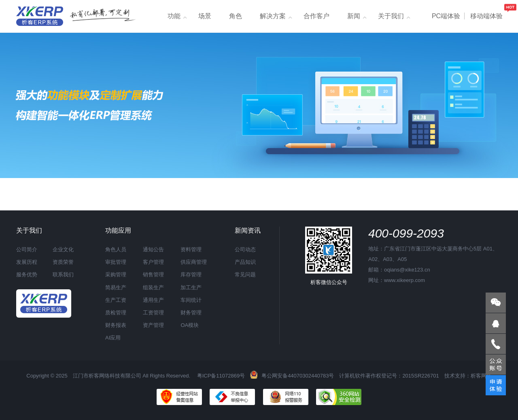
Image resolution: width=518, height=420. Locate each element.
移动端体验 (486, 16)
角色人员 (116, 249)
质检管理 (116, 313)
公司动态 (245, 249)
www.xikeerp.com (404, 280)
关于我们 (391, 16)
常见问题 (245, 275)
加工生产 (191, 287)
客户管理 (153, 262)
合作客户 (316, 16)
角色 (236, 16)
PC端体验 (446, 16)
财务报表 (116, 325)
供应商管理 (194, 262)
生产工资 (116, 300)
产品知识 (245, 262)
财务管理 (191, 313)
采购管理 (116, 275)
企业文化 (63, 249)
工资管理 (153, 313)
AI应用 (113, 338)
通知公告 (153, 249)
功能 (174, 16)
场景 (205, 16)
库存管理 (191, 275)
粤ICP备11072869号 (221, 376)
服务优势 (27, 275)
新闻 (354, 16)
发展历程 (27, 262)
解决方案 (273, 16)
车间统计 (191, 300)
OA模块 (190, 325)
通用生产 (153, 300)
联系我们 (63, 275)
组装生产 (153, 287)
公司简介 (27, 249)
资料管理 (191, 249)
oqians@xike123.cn (407, 270)
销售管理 (153, 275)
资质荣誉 (63, 262)
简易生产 (116, 287)
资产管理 (153, 325)
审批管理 (116, 262)
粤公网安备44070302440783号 (292, 376)
